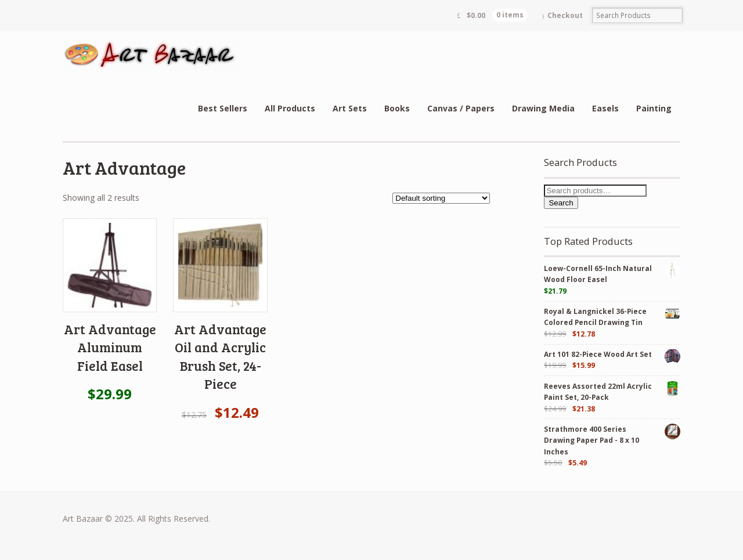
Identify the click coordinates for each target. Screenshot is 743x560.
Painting (654, 108)
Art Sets (350, 108)
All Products (290, 108)
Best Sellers (223, 108)
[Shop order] (441, 198)
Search (561, 203)
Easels (605, 108)
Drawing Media (543, 108)
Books (397, 108)
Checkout (565, 15)
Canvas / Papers (461, 108)
